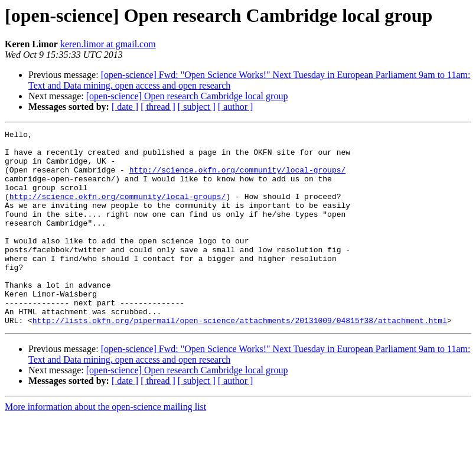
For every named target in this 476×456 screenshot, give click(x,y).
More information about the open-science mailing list (105, 446)
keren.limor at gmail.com (108, 44)
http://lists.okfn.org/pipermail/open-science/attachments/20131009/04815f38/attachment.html (240, 359)
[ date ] (125, 107)
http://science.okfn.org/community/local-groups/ (238, 178)
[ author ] (236, 107)
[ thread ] (158, 107)
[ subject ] (197, 107)
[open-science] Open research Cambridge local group (187, 96)
